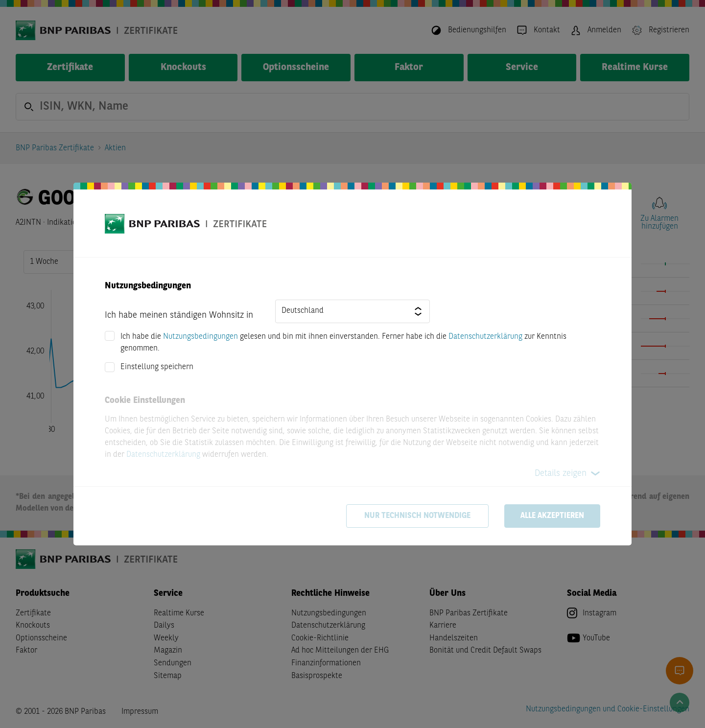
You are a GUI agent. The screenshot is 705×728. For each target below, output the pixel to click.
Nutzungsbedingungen (200, 337)
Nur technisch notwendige (417, 516)
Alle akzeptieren (552, 516)
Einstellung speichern (157, 367)
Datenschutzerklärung (485, 337)
